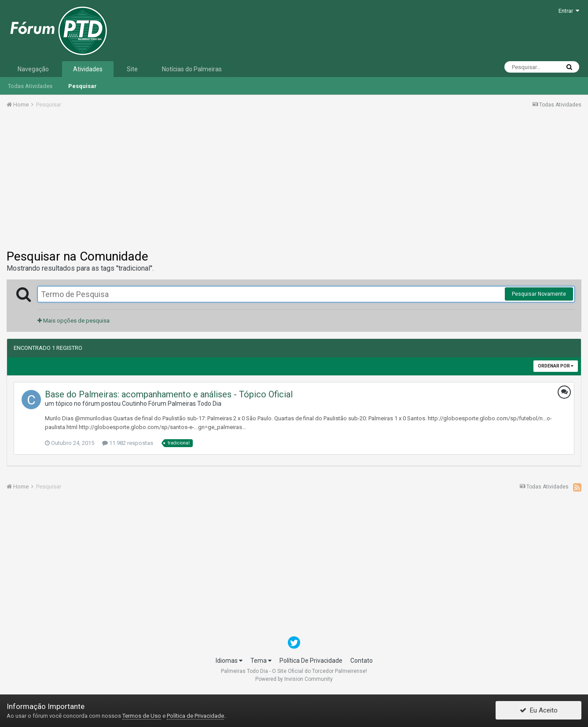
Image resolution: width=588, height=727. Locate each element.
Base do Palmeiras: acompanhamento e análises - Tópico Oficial (169, 394)
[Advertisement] (294, 182)
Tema (261, 661)
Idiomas (229, 661)
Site (132, 69)
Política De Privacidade (311, 661)
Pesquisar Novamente (539, 294)
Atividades (88, 69)
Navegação (33, 69)
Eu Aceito (539, 711)
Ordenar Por (556, 366)
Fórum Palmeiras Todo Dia (185, 404)
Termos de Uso (142, 716)
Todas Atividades (30, 86)
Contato (362, 661)
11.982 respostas (128, 443)
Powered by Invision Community (294, 679)
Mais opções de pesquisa (73, 321)
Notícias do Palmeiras (192, 69)
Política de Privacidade (195, 716)
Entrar (569, 11)
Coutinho (134, 404)
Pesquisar (83, 86)
